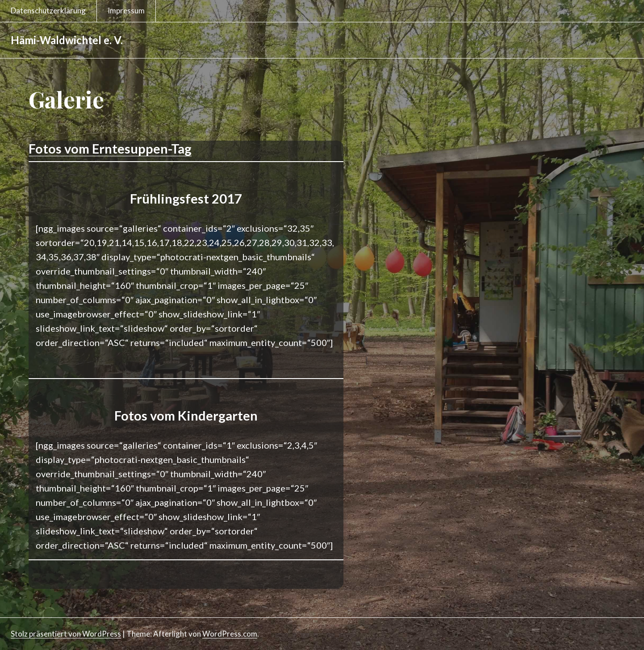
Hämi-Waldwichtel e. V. (67, 40)
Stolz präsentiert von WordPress (66, 634)
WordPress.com (230, 634)
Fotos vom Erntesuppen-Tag (110, 148)
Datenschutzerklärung (48, 10)
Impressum (126, 10)
